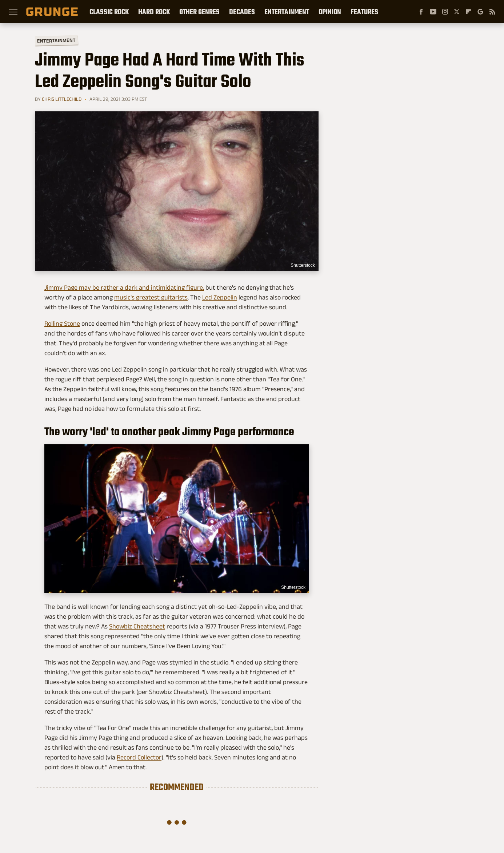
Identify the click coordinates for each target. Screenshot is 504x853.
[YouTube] (433, 12)
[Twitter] (457, 12)
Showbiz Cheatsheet (137, 626)
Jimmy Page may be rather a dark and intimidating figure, (124, 287)
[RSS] (492, 12)
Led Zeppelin (220, 297)
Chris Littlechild (62, 99)
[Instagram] (445, 12)
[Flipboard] (468, 12)
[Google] (480, 12)
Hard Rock (154, 12)
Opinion (330, 12)
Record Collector (139, 757)
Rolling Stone (62, 324)
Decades (242, 12)
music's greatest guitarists (151, 297)
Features (364, 12)
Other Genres (199, 12)
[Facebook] (421, 12)
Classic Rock (109, 12)
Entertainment (287, 12)
